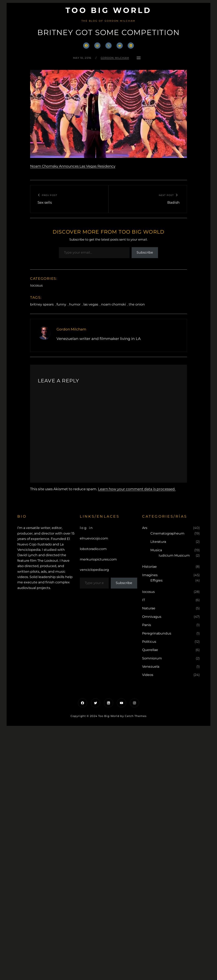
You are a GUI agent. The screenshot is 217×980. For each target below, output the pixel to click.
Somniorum (152, 658)
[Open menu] (139, 58)
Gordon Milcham (115, 58)
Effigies (156, 580)
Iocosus (36, 285)
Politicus (149, 642)
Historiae (149, 567)
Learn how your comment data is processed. (137, 489)
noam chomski (113, 304)
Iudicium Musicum (174, 555)
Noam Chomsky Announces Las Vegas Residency (73, 166)
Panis (147, 625)
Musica (156, 550)
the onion (137, 304)
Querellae (150, 650)
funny (61, 304)
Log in (87, 528)
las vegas (91, 304)
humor (75, 304)
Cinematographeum (167, 533)
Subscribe (145, 252)
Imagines (150, 575)
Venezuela (151, 667)
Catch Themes (136, 716)
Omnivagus (152, 617)
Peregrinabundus (157, 633)
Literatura (158, 542)
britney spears (42, 304)
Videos (148, 675)
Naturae (149, 608)
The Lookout (48, 561)
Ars (145, 528)
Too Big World (109, 10)
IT (144, 600)
